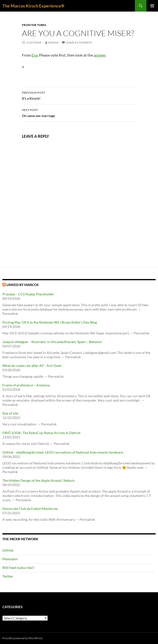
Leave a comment (79, 42)
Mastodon (10, 559)
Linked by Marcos (23, 285)
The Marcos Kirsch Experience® (33, 6)
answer (100, 55)
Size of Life (10, 413)
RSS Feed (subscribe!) (18, 568)
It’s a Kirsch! (79, 95)
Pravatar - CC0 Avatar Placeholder (28, 294)
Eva (35, 55)
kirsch (53, 42)
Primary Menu (152, 6)
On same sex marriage (79, 112)
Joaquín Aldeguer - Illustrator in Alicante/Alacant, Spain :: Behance (52, 342)
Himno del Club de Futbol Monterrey (30, 509)
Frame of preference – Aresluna (26, 385)
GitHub (8, 550)
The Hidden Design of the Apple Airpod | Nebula (38, 480)
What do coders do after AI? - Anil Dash (32, 366)
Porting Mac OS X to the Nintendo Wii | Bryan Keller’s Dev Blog (50, 322)
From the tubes (34, 25)
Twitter (8, 576)
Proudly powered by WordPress (23, 638)
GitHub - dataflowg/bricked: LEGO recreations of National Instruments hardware (63, 452)
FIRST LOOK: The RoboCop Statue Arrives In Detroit (41, 433)
